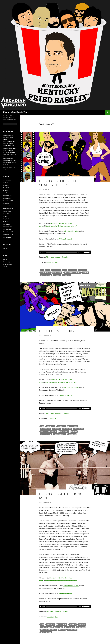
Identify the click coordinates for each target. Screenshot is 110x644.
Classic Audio (46, 429)
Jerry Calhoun (46, 627)
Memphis (86, 273)
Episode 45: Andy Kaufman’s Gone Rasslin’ (8, 137)
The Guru (57, 275)
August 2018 (7, 211)
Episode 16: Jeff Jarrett (61, 331)
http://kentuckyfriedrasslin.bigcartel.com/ (61, 226)
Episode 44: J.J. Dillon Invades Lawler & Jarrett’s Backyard (9, 144)
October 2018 (7, 206)
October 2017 (7, 237)
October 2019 (7, 180)
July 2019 (6, 183)
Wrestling (67, 275)
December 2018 (8, 201)
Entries (7, 262)
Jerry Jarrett (46, 273)
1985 (42, 270)
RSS (56, 262)
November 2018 (8, 203)
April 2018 (6, 221)
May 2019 (6, 188)
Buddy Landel (73, 426)
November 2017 (8, 234)
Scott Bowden (46, 275)
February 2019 (8, 196)
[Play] (41, 252)
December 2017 (8, 232)
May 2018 (6, 219)
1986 (48, 270)
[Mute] (83, 252)
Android (50, 262)
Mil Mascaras (72, 630)
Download (66, 257)
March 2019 (7, 193)
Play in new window (53, 257)
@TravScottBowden (71, 231)
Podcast (6, 248)
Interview (73, 270)
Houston (73, 624)
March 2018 (7, 224)
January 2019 (7, 198)
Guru (65, 270)
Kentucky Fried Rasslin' (72, 273)
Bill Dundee (56, 270)
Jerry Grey (82, 270)
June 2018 (6, 216)
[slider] (62, 252)
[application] (65, 252)
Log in (5, 259)
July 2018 (6, 214)
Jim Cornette (70, 627)
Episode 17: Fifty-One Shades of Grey (59, 183)
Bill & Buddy (51, 426)
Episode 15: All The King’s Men (62, 496)
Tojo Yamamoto (60, 434)
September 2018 (8, 209)
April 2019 (6, 190)
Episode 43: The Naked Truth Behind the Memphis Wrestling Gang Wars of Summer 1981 (10, 152)
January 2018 (7, 229)
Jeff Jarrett (67, 429)
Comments (8, 264)
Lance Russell (64, 431)
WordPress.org (8, 267)
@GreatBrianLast (65, 239)
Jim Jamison (81, 627)
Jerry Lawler (57, 273)
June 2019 (6, 185)
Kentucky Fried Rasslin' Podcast (17, 112)
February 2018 (8, 227)
